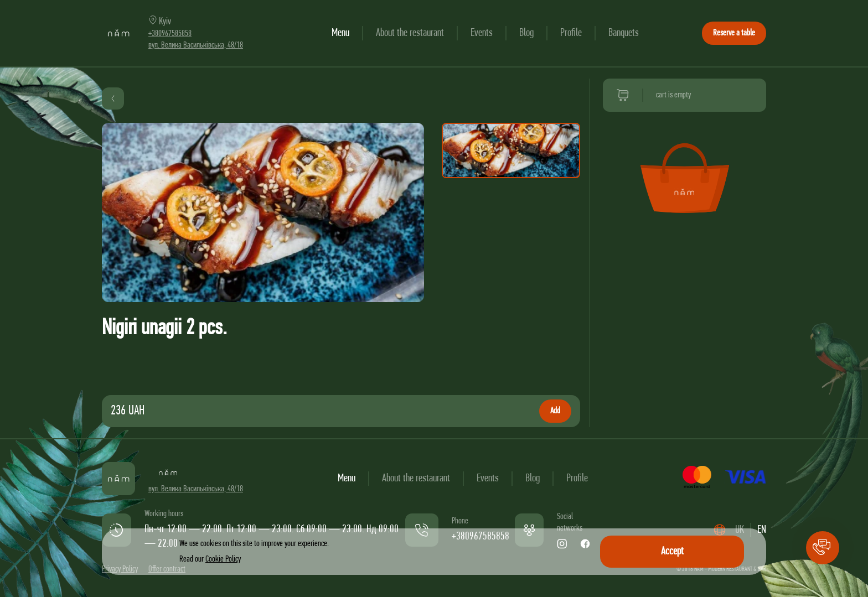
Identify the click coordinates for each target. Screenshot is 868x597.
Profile (571, 33)
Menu (340, 33)
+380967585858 (170, 34)
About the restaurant (410, 33)
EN (762, 530)
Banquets (624, 33)
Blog (526, 33)
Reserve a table (734, 33)
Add (555, 411)
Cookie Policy (223, 559)
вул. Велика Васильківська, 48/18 (196, 45)
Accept (672, 552)
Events (482, 33)
